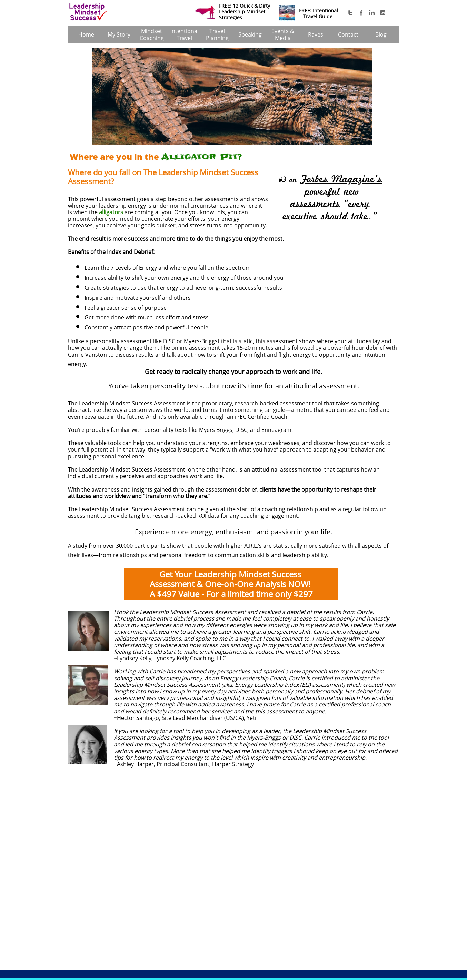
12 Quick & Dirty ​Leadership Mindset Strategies (245, 12)
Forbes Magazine (337, 179)
